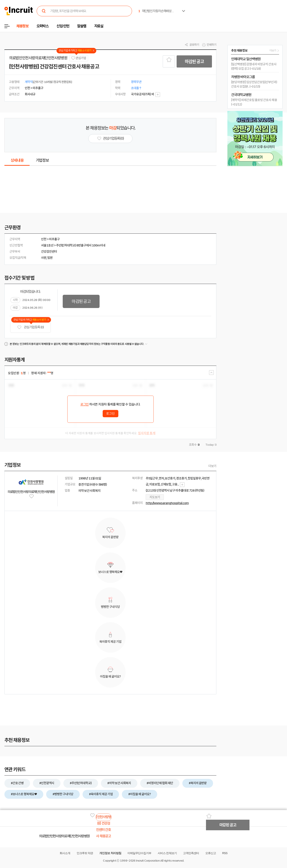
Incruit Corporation (148, 861)
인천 (44, 239)
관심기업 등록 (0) (30, 327)
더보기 (212, 466)
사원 (44, 258)
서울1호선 (47, 245)
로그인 (85, 404)
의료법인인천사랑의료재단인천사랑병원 (38, 58)
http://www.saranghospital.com (167, 503)
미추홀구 (54, 239)
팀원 (50, 258)
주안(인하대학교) (66, 245)
